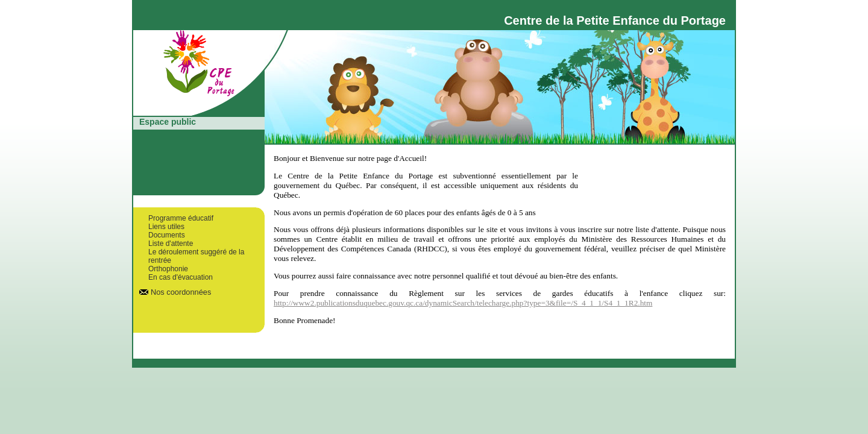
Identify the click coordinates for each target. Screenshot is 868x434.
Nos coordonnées (181, 292)
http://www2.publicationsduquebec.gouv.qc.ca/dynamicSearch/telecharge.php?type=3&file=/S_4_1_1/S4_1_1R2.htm (463, 303)
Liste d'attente (171, 244)
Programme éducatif (181, 218)
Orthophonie (168, 269)
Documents (167, 235)
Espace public (168, 122)
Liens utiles (166, 227)
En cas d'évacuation (181, 277)
